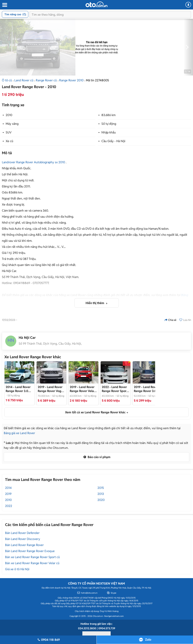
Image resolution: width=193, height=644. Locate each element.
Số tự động (109, 124)
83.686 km (108, 115)
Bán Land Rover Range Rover (24, 545)
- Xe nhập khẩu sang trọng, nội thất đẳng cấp (83, 389)
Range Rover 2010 (71, 80)
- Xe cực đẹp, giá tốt (115, 389)
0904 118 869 (48, 640)
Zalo (148, 640)
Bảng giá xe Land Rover (19, 433)
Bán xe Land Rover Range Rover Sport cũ (32, 557)
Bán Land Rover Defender (22, 533)
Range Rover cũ (46, 80)
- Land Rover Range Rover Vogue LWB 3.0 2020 (51, 389)
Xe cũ (9, 141)
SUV (9, 132)
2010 (9, 115)
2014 (8, 488)
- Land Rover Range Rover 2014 (18, 389)
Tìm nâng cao (15, 14)
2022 (9, 506)
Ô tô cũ (7, 80)
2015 (101, 488)
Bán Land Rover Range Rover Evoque (30, 551)
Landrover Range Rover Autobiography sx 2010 (33, 162)
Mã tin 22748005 (97, 80)
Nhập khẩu (109, 132)
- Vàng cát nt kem (148, 389)
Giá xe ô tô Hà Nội (17, 569)
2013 (101, 494)
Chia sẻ (170, 320)
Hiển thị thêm (95, 303)
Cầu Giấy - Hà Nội (113, 141)
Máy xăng (12, 124)
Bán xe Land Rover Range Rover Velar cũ (32, 563)
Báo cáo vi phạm (96, 457)
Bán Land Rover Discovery (23, 539)
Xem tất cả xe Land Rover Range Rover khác (95, 412)
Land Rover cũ (24, 80)
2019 (8, 494)
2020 (101, 500)
